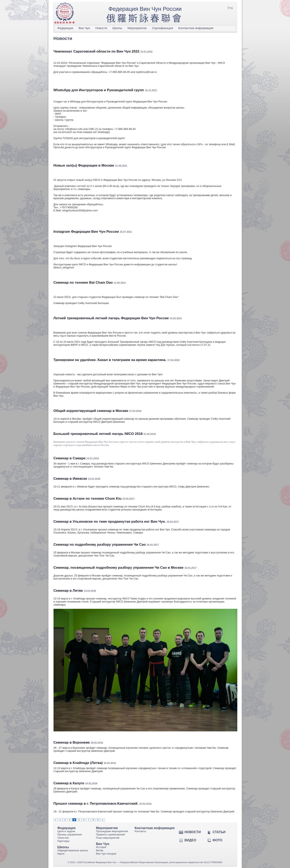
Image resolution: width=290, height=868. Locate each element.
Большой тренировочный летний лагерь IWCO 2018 (98, 434)
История (101, 847)
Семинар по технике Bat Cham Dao (83, 283)
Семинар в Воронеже (72, 742)
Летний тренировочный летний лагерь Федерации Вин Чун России (111, 318)
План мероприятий (108, 838)
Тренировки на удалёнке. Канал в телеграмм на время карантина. (110, 360)
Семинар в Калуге (69, 783)
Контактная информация (196, 28)
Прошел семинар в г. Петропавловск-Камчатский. (96, 804)
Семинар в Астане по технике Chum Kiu (88, 499)
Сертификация (163, 28)
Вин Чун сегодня (106, 854)
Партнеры (63, 841)
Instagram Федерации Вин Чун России (86, 232)
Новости (101, 28)
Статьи (219, 832)
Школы (117, 28)
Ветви (100, 850)
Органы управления (70, 835)
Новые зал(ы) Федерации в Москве (84, 165)
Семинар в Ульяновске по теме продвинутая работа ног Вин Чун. (110, 522)
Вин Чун (84, 28)
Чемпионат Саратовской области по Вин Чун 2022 (96, 51)
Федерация (65, 28)
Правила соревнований (111, 835)
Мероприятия (137, 28)
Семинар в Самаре (70, 458)
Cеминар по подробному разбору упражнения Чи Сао (100, 545)
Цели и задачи (66, 831)
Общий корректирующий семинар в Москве (91, 411)
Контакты (140, 831)
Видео (190, 840)
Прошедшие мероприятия (112, 831)
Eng (230, 8)
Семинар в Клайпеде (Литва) (78, 763)
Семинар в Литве (68, 591)
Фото (218, 840)
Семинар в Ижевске (70, 479)
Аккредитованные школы (73, 850)
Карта (61, 854)
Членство (63, 838)
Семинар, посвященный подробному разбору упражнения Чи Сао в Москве (119, 568)
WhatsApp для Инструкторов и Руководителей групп (99, 90)
